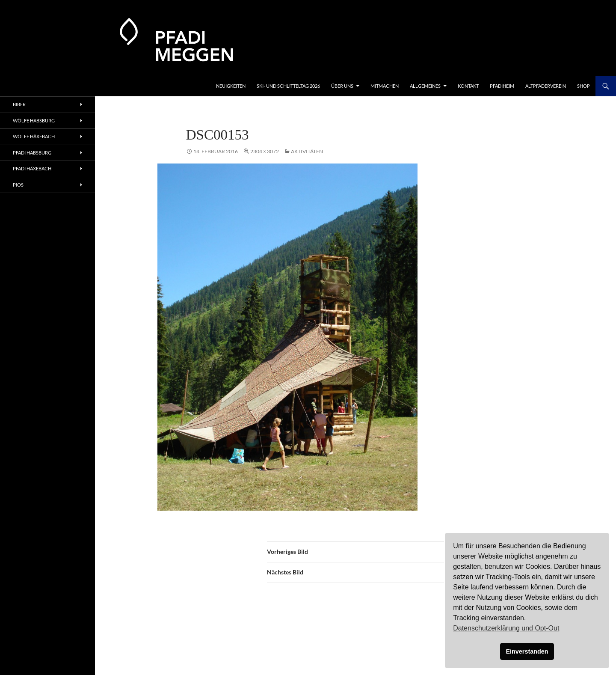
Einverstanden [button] (527, 651)
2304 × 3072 (265, 151)
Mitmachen (385, 86)
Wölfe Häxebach (34, 136)
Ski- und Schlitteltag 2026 (288, 86)
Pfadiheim (502, 86)
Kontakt (468, 86)
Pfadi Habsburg (32, 153)
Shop (583, 86)
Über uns (342, 86)
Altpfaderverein (546, 86)
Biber (19, 104)
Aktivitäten (307, 151)
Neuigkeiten (231, 86)
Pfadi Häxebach (32, 168)
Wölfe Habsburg (34, 120)
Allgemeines (425, 86)
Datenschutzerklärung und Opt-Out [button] (506, 628)
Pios (18, 185)
